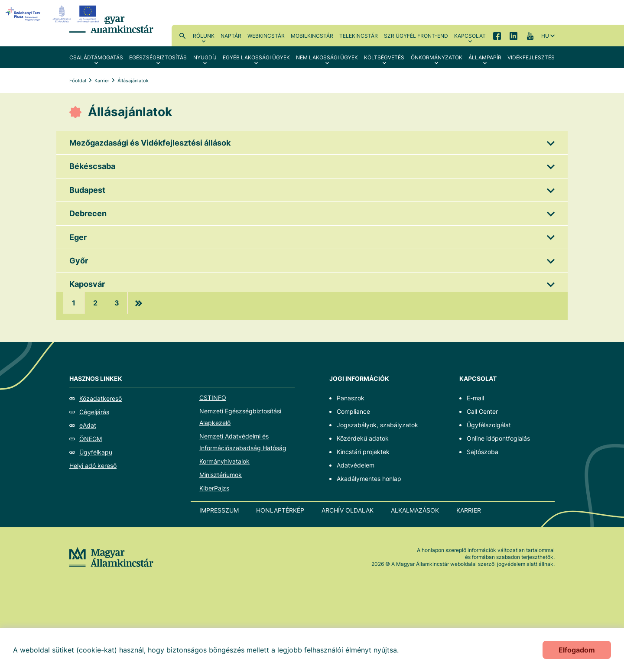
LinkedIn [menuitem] (513, 36)
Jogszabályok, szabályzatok (377, 425)
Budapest (87, 190)
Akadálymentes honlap (369, 479)
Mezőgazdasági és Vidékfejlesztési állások (150, 143)
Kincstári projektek (363, 452)
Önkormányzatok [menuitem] (437, 57)
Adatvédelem (356, 465)
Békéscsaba (92, 166)
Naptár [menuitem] (231, 36)
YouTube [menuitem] (530, 36)
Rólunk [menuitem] (204, 36)
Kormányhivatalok (224, 461)
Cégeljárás (94, 412)
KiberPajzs (214, 488)
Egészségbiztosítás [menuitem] (158, 57)
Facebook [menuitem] (497, 36)
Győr (79, 261)
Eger (78, 237)
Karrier (102, 81)
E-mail (475, 398)
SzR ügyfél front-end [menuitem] (416, 36)
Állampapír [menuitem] (485, 57)
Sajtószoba (483, 452)
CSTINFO (213, 398)
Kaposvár (87, 284)
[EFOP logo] (54, 14)
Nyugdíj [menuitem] (205, 57)
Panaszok (351, 398)
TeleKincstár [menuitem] (359, 36)
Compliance (353, 411)
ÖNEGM (91, 439)
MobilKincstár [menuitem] (312, 36)
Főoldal (78, 81)
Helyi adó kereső (93, 466)
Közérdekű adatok (363, 438)
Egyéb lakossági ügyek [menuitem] (256, 57)
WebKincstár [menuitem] (266, 36)
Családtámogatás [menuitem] (96, 57)
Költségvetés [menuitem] (384, 57)
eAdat (88, 425)
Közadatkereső (101, 398)
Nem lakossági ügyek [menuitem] (327, 57)
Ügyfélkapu (96, 452)
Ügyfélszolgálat (489, 425)
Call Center (482, 411)
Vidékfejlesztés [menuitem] (531, 57)
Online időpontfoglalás (498, 438)
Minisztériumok (221, 475)
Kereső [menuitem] (182, 36)
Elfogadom (577, 650)
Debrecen (88, 213)
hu (545, 36)
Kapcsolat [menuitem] (470, 36)
